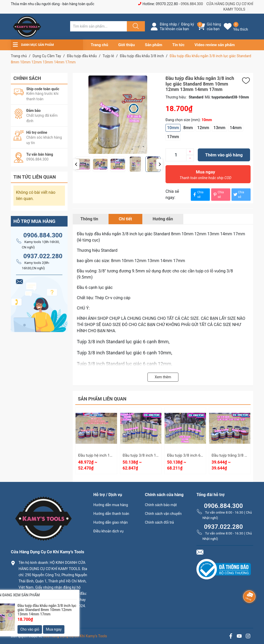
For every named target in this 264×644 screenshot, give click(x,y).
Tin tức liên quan (35, 177)
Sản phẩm (154, 45)
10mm (173, 128)
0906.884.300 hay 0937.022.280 (48, 614)
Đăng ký (188, 24)
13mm (219, 128)
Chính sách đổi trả (159, 522)
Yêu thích (241, 29)
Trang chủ (99, 45)
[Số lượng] (176, 155)
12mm (203, 128)
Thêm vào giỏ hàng (224, 155)
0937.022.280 (43, 256)
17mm (173, 137)
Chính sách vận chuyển (163, 514)
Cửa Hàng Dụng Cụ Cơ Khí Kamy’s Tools (75, 636)
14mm (236, 128)
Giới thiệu (126, 45)
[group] (135, 115)
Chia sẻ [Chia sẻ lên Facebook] (198, 195)
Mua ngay (205, 176)
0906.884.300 (192, 4)
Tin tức (178, 45)
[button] (76, 164)
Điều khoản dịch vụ (108, 531)
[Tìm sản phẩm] (98, 26)
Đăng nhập (168, 24)
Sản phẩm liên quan (102, 399)
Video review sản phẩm (215, 45)
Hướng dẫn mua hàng (111, 505)
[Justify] (135, 26)
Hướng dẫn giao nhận (111, 522)
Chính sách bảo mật (161, 505)
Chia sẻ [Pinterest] (218, 195)
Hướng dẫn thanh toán (111, 514)
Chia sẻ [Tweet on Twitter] (238, 195)
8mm (188, 128)
